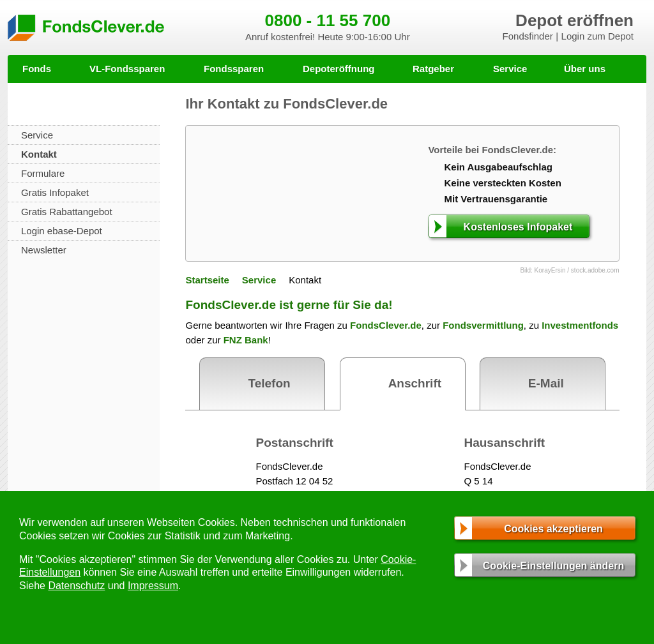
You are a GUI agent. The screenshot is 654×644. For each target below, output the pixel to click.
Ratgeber (433, 69)
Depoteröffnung (338, 69)
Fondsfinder (528, 36)
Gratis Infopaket (55, 192)
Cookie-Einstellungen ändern (553, 566)
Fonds (37, 69)
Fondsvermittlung (483, 325)
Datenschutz (76, 586)
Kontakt (39, 154)
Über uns (585, 69)
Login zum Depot (597, 36)
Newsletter (44, 250)
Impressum (153, 586)
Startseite (207, 280)
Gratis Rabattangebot (67, 212)
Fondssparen (234, 69)
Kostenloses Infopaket (518, 227)
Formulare (43, 173)
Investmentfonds (580, 325)
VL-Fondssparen (127, 69)
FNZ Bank (246, 340)
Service (510, 69)
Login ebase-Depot (62, 231)
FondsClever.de (386, 325)
